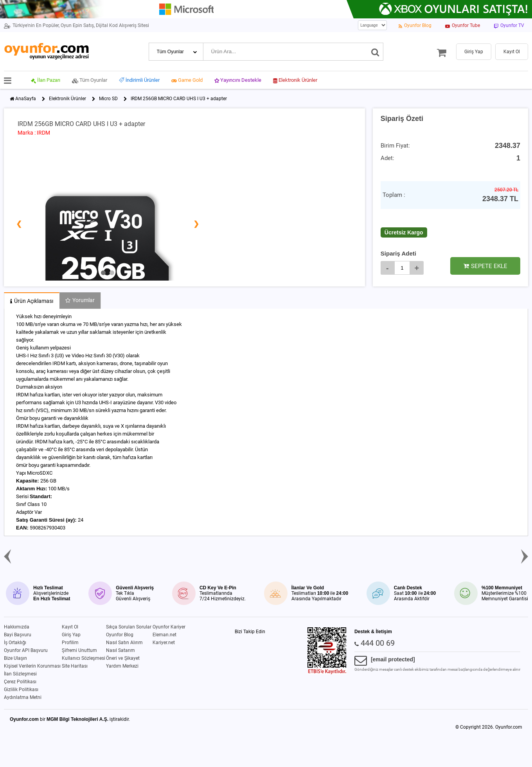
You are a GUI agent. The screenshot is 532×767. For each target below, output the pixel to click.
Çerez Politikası (20, 682)
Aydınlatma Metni (23, 697)
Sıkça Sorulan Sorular (129, 627)
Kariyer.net (164, 643)
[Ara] (375, 52)
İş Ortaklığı (15, 643)
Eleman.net (164, 635)
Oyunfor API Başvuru (26, 650)
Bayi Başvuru (18, 635)
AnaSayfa (26, 99)
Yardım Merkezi (122, 666)
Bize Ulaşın (15, 658)
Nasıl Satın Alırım (124, 643)
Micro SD (108, 99)
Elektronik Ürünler (67, 99)
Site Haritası (75, 666)
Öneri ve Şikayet (123, 658)
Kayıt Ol (70, 627)
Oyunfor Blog (120, 635)
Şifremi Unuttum (79, 650)
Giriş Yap (71, 635)
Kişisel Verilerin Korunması (32, 666)
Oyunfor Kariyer (169, 627)
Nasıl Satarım (120, 650)
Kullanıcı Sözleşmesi (84, 658)
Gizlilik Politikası (21, 690)
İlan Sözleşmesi (20, 674)
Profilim (70, 643)
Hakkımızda (17, 627)
